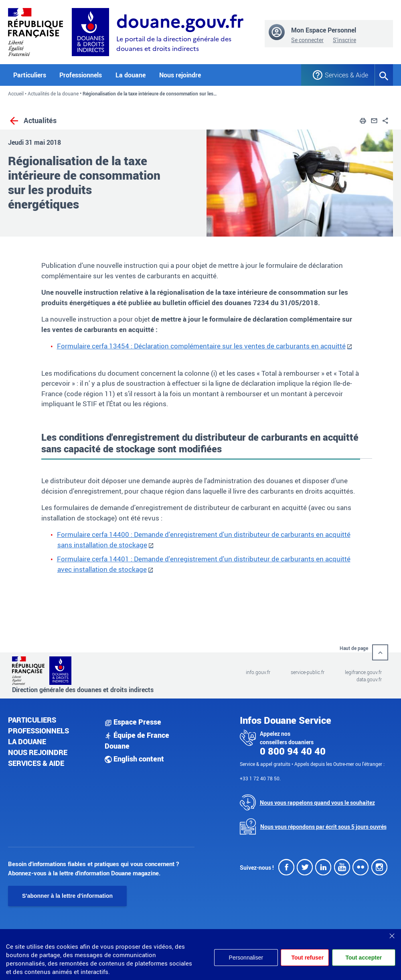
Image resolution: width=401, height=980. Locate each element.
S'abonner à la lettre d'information (67, 896)
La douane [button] (131, 75)
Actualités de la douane (53, 93)
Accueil (16, 93)
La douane (27, 741)
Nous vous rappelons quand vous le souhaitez (317, 803)
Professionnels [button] (81, 75)
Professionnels (38, 731)
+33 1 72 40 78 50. (260, 778)
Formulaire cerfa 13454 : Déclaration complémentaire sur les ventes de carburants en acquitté (201, 346)
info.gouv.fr (258, 672)
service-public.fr (308, 672)
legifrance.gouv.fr (363, 672)
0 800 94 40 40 (293, 751)
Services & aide (36, 763)
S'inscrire (344, 40)
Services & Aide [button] (344, 75)
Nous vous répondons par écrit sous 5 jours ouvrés (323, 827)
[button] (363, 120)
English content (134, 759)
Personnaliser (246, 958)
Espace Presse (133, 722)
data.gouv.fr (369, 679)
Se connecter (307, 40)
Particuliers (32, 720)
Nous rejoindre (180, 75)
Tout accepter (364, 958)
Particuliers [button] (30, 75)
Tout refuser (307, 958)
